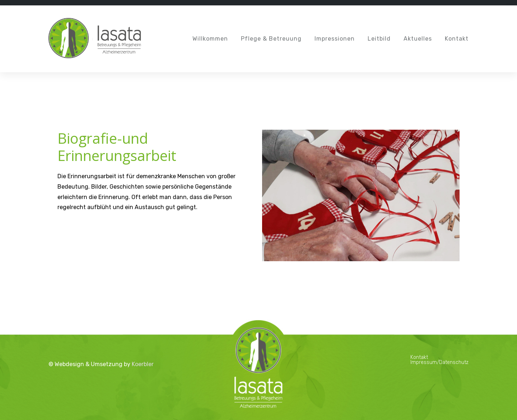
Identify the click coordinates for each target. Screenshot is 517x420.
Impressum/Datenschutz (439, 362)
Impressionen (335, 39)
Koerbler (143, 364)
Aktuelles (418, 39)
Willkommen (210, 39)
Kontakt (457, 39)
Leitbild (379, 39)
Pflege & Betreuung (271, 39)
